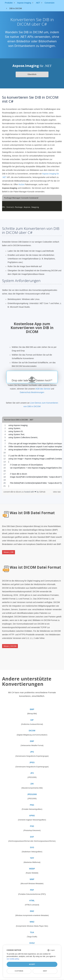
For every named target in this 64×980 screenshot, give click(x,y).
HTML (32, 901)
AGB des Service (43, 389)
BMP (32, 709)
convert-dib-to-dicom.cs (14, 492)
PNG (32, 805)
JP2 (32, 773)
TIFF (32, 858)
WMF (32, 879)
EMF (32, 741)
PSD (32, 826)
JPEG (32, 762)
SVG (32, 847)
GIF (32, 720)
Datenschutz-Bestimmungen (32, 392)
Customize (19, 971)
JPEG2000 (32, 794)
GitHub (42, 492)
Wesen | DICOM (10, 646)
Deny (45, 971)
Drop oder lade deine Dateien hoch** (32, 380)
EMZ (32, 911)
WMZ (32, 922)
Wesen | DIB (9, 552)
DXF (32, 837)
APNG (32, 816)
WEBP (32, 869)
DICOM (32, 731)
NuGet (21, 184)
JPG (32, 752)
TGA (32, 932)
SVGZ (32, 943)
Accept (32, 964)
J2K (32, 784)
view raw (57, 492)
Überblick (32, 74)
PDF (32, 890)
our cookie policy (13, 959)
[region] (32, 456)
